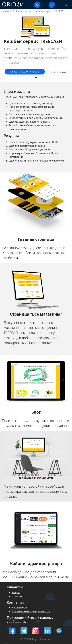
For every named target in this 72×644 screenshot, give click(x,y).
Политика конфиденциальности (31, 611)
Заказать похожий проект (25, 72)
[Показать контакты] (37, 5)
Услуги (16, 592)
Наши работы (20, 608)
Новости (17, 596)
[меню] (52, 5)
